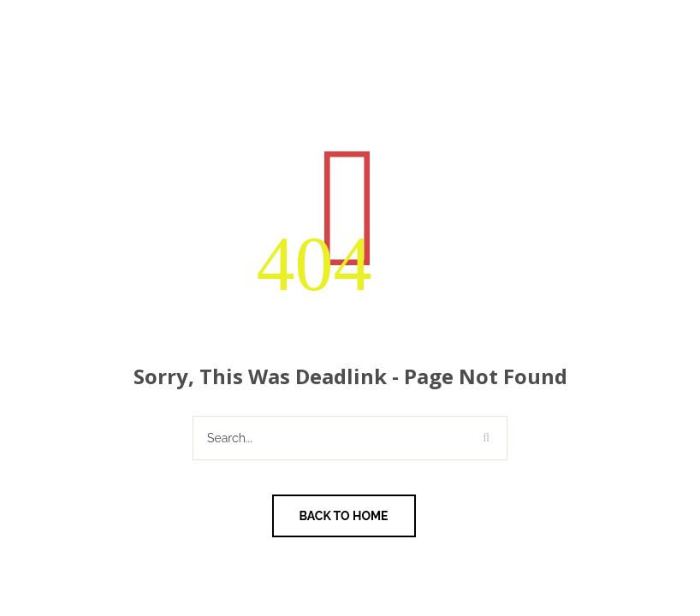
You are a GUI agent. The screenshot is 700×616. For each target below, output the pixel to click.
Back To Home (344, 516)
